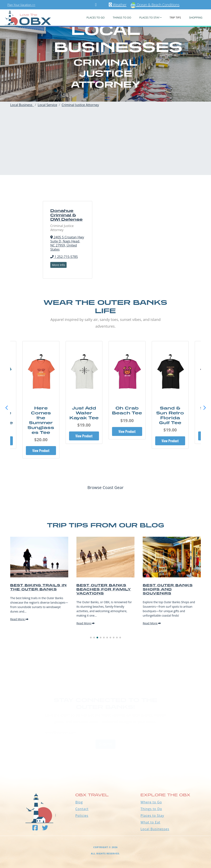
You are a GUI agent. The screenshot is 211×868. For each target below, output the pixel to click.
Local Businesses (155, 829)
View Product (39, 441)
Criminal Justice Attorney (80, 105)
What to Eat (150, 822)
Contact (82, 809)
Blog (79, 802)
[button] (204, 408)
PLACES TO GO (96, 17)
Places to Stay (152, 816)
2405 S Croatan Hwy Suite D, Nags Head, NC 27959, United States (67, 243)
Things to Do (151, 809)
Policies (82, 816)
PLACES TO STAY (149, 17)
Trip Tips (175, 17)
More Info (58, 265)
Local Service (47, 105)
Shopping (196, 17)
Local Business (22, 105)
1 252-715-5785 (64, 257)
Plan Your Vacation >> (21, 5)
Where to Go (151, 802)
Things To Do (122, 17)
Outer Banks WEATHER (105, 757)
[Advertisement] (105, 147)
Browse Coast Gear (105, 487)
